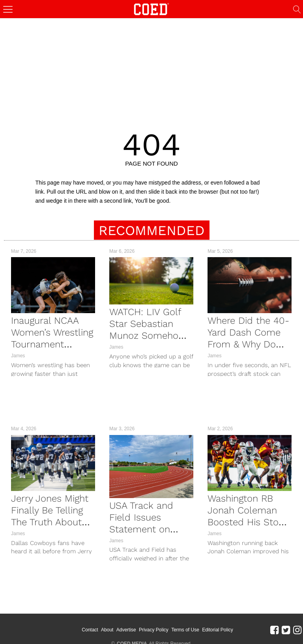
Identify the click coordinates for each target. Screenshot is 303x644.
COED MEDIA (132, 633)
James (18, 356)
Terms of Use (193, 624)
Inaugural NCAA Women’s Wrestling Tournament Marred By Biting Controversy (52, 344)
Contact (98, 624)
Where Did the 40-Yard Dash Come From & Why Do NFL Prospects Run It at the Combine (250, 344)
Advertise (134, 624)
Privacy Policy (161, 624)
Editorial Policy (225, 624)
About (115, 624)
